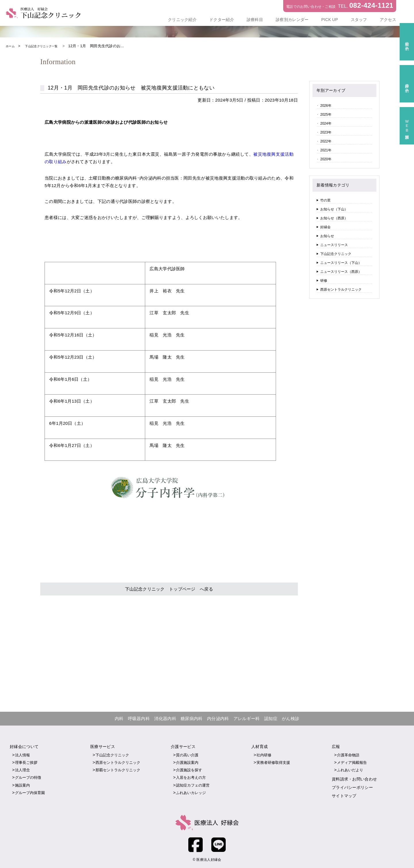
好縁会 (325, 227)
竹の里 (325, 200)
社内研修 (264, 754)
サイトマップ (344, 795)
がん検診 (291, 718)
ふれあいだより (350, 770)
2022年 (326, 141)
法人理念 (22, 770)
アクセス (388, 20)
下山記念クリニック (336, 254)
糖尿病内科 (192, 718)
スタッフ (359, 20)
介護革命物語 (348, 754)
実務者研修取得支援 (273, 762)
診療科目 (255, 20)
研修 (324, 281)
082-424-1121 (371, 5)
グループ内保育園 (30, 792)
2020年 (326, 159)
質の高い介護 (187, 754)
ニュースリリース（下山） (341, 263)
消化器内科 (165, 718)
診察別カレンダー (292, 20)
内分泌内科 (218, 718)
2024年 (326, 123)
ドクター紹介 (222, 20)
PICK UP (329, 20)
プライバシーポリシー (352, 787)
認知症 (271, 718)
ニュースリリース (334, 245)
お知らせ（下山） (334, 209)
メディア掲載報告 (352, 762)
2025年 (326, 115)
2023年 (326, 132)
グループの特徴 (28, 777)
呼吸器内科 (139, 718)
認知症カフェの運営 (193, 785)
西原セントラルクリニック (341, 290)
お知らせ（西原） (334, 218)
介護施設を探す (189, 770)
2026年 (326, 106)
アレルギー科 (247, 718)
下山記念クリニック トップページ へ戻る (169, 588)
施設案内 (22, 785)
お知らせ (327, 236)
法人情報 (22, 754)
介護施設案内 (187, 762)
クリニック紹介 (182, 20)
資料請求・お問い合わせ (354, 779)
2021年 (326, 150)
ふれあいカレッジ (191, 792)
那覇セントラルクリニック (118, 770)
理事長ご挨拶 (26, 762)
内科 (119, 718)
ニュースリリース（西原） (341, 272)
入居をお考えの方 (191, 777)
